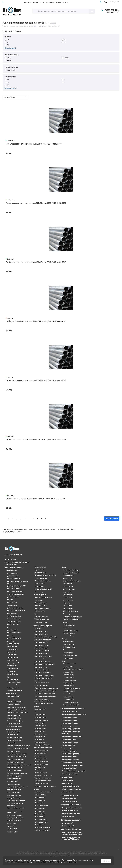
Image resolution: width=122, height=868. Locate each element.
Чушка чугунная (67, 792)
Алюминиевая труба (41, 642)
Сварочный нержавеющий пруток (74, 771)
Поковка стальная (12, 657)
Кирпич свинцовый (69, 647)
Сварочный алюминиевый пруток (45, 691)
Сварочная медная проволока (72, 617)
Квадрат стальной (12, 649)
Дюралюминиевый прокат (43, 748)
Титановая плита (68, 675)
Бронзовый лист (40, 739)
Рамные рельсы (40, 611)
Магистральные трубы (14, 616)
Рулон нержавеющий (69, 768)
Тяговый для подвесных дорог (44, 589)
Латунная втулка (40, 797)
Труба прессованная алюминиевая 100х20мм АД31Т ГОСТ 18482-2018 (36, 321)
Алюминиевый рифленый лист (45, 664)
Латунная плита (40, 803)
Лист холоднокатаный (14, 699)
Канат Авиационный (13, 792)
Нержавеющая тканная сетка (72, 736)
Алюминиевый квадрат (42, 653)
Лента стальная (12, 655)
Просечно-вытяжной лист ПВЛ (16, 707)
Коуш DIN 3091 (11, 826)
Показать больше (112, 518)
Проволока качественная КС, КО (17, 754)
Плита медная (67, 614)
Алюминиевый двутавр (42, 651)
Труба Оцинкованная (13, 597)
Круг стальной (11, 652)
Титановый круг (68, 694)
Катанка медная (68, 576)
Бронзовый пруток (41, 742)
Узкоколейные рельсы (42, 619)
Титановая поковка (69, 677)
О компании (28, 2)
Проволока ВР (11, 743)
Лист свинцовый (68, 650)
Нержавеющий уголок (70, 757)
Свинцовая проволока (70, 655)
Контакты (65, 2)
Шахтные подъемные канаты (44, 592)
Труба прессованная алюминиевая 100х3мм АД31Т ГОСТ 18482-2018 (35, 499)
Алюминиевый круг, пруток (43, 656)
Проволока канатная (13, 751)
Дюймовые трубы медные (71, 573)
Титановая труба (68, 683)
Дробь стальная (12, 646)
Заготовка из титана (69, 664)
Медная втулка (68, 578)
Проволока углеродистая (14, 776)
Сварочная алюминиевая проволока (46, 688)
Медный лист (67, 606)
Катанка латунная (40, 795)
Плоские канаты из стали (43, 581)
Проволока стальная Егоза (15, 768)
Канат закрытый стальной (15, 818)
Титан (64, 661)
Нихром (65, 622)
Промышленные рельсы (42, 608)
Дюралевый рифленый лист (44, 775)
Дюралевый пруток (41, 772)
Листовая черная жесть (14, 715)
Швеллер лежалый (68, 817)
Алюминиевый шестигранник (44, 675)
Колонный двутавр (13, 680)
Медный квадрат (68, 600)
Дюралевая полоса (41, 759)
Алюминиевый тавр (41, 667)
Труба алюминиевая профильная (45, 696)
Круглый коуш (39, 570)
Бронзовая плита (40, 715)
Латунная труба (40, 811)
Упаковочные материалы (71, 829)
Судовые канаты (40, 584)
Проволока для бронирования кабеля (18, 746)
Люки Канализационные (70, 786)
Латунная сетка (40, 808)
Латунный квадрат (41, 819)
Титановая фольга (69, 686)
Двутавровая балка (13, 677)
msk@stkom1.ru (113, 12)
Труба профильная (12, 576)
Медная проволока (69, 589)
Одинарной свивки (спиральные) (45, 575)
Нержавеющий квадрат (70, 742)
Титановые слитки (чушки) (71, 689)
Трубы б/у (10, 635)
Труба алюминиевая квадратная (45, 694)
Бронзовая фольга (40, 726)
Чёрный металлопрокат (14, 567)
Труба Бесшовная (12, 573)
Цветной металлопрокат (42, 626)
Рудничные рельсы (41, 614)
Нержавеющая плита (69, 720)
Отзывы (58, 2)
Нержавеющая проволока (71, 729)
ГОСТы (42, 2)
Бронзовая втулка (40, 709)
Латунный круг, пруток (42, 822)
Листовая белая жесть (14, 718)
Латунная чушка (40, 817)
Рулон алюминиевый (41, 685)
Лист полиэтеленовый (70, 801)
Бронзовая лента (40, 712)
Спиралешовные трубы (14, 622)
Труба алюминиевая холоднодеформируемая (42, 700)
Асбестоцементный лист (14, 726)
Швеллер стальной (13, 688)
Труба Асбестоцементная (15, 591)
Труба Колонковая (12, 627)
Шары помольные (12, 668)
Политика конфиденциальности (27, 862)
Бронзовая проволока (42, 720)
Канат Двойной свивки (14, 798)
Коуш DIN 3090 (11, 823)
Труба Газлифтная (12, 630)
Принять (106, 861)
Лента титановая (68, 667)
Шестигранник (11, 671)
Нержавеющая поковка (70, 723)
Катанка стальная (12, 735)
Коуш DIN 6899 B (12, 829)
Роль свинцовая (68, 653)
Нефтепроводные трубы (14, 619)
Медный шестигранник (70, 611)
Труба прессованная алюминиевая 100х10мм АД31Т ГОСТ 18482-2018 (36, 203)
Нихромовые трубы (69, 633)
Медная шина (67, 598)
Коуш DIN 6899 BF (12, 832)
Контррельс (38, 600)
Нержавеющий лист (69, 748)
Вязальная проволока (13, 732)
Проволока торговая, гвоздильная (17, 773)
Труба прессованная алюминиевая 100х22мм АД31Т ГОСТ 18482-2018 (36, 380)
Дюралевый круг (40, 767)
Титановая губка (68, 672)
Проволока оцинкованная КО (16, 759)
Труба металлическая (13, 589)
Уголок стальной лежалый (71, 814)
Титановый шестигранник (71, 702)
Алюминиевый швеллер (42, 673)
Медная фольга (68, 595)
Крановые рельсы (40, 603)
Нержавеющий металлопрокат (73, 708)
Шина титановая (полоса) (71, 705)
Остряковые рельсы (41, 606)
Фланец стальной (68, 826)
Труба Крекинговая (13, 624)
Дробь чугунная (67, 780)
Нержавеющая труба (69, 739)
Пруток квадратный (13, 663)
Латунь (36, 789)
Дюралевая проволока (42, 762)
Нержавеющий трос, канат (71, 754)
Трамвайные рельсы (41, 617)
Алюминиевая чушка (41, 648)
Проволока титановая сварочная (73, 669)
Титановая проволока (70, 680)
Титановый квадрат (69, 691)
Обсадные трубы (12, 605)
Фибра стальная (12, 666)
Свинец (64, 639)
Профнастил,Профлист (14, 704)
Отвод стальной (67, 823)
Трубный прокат (11, 570)
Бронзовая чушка (40, 728)
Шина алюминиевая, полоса (44, 704)
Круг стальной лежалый (70, 811)
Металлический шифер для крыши (18, 721)
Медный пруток (68, 608)
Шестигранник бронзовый (43, 745)
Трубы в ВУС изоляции (14, 638)
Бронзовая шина (40, 731)
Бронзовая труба (40, 723)
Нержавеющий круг (69, 745)
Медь (64, 567)
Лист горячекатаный (13, 696)
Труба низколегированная (15, 608)
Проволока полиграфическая (16, 762)
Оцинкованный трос (41, 578)
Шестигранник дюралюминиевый (46, 786)
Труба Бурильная (12, 613)
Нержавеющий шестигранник (72, 762)
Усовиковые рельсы (41, 622)
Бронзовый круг (40, 737)
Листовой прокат (11, 693)
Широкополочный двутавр (15, 690)
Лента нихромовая (69, 625)
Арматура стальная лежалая (72, 808)
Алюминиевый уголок (42, 670)
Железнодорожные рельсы (43, 598)
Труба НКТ (10, 600)
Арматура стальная (13, 644)
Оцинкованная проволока (15, 740)
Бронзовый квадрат (41, 734)
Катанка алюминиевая (42, 683)
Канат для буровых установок (16, 801)
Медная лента (67, 584)
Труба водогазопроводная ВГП (16, 586)
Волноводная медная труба (72, 570)
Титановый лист (68, 697)
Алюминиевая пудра (69, 798)
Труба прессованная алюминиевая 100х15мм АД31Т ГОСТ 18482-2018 (36, 262)
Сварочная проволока (13, 784)
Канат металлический (13, 790)
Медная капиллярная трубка (72, 581)
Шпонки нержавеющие (70, 774)
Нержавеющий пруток (70, 751)
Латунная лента (40, 800)
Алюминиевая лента (41, 632)
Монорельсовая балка (14, 682)
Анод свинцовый (68, 642)
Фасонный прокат (12, 674)
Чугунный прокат (68, 777)
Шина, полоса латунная (42, 830)
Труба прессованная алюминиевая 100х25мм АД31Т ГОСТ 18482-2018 (36, 440)
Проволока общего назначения (16, 757)
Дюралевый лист (40, 770)
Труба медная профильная (71, 619)
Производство (50, 2)
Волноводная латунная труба (44, 792)
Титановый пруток (69, 700)
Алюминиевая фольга (42, 645)
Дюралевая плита (40, 756)
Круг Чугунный (67, 783)
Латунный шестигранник (43, 828)
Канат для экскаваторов (14, 815)
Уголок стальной (12, 685)
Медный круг (67, 603)
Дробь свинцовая (68, 644)
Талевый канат (39, 586)
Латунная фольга (40, 814)
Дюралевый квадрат (41, 764)
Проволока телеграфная (14, 770)
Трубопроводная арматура (71, 820)
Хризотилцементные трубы (15, 594)
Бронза (36, 706)
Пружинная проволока (14, 779)
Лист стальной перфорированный (17, 713)
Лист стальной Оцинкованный (16, 710)
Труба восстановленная (14, 633)
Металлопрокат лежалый (71, 805)
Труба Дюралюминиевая (43, 778)
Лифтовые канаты (40, 573)
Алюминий (37, 629)
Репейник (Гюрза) (12, 781)
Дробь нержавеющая (69, 712)
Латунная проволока (41, 806)
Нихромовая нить (68, 628)
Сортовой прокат (11, 641)
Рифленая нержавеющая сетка (73, 765)
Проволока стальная (13, 729)
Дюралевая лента (40, 753)
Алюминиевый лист (41, 659)
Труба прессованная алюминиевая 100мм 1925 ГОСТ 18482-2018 (34, 144)
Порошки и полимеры (69, 795)
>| (46, 519)
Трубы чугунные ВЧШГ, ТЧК (71, 789)
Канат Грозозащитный (14, 795)
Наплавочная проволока (14, 737)
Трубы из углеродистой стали (16, 611)
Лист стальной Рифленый (15, 702)
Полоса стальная (12, 660)
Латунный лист (40, 825)
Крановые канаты (40, 567)
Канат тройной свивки (14, 821)
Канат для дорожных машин (16, 808)
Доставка (36, 2)
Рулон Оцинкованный (14, 724)
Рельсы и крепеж (40, 595)
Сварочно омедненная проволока (17, 787)
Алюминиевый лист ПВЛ (43, 662)
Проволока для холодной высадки (17, 748)
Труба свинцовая (68, 658)
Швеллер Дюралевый (42, 783)
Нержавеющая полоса (70, 726)
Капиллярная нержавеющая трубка (74, 714)
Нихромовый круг (68, 636)
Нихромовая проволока (70, 631)
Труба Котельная (12, 602)
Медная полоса (68, 586)
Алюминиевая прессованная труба (46, 637)
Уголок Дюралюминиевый (43, 781)
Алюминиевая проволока (43, 640)
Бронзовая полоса (40, 717)
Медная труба (67, 592)
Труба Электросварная (14, 579)
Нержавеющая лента (69, 717)
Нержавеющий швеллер (70, 759)
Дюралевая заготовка (42, 750)
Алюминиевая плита (41, 634)
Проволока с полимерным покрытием (19, 765)
